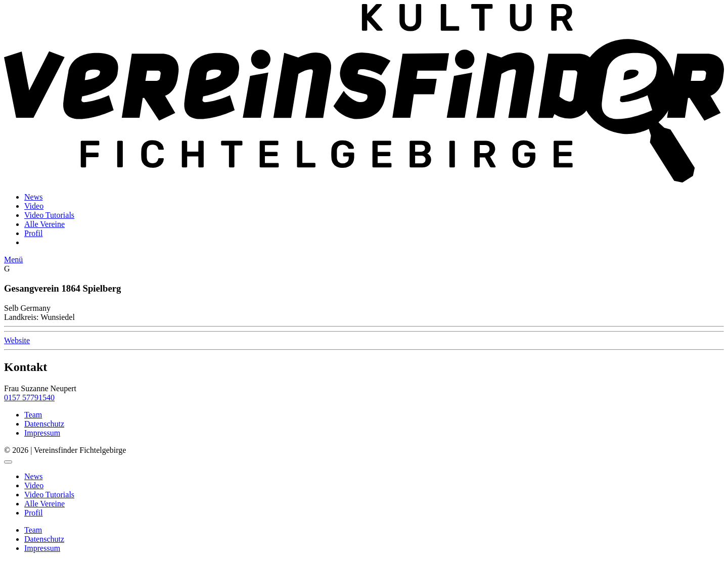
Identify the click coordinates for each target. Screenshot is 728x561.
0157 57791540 (29, 398)
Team (33, 415)
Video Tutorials (49, 215)
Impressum (42, 433)
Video (34, 206)
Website (17, 340)
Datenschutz (44, 424)
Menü (13, 260)
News (33, 197)
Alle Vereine (44, 224)
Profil (33, 233)
